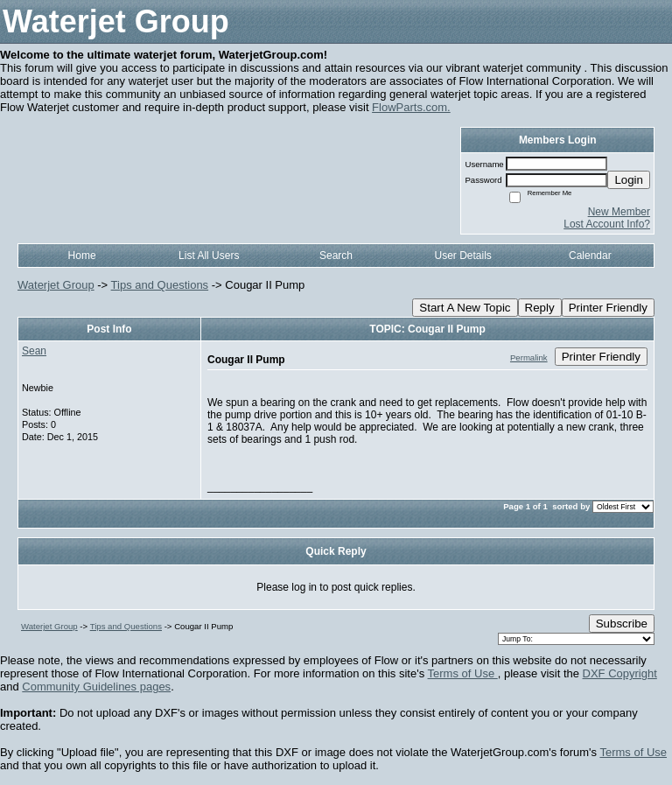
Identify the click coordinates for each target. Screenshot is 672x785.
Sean (34, 351)
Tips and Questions (160, 285)
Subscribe (622, 624)
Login (629, 180)
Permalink (529, 357)
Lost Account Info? (607, 224)
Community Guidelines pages (96, 687)
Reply (540, 308)
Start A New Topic (465, 308)
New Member (619, 212)
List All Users (209, 256)
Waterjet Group (56, 285)
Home (82, 256)
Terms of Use (463, 673)
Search (336, 256)
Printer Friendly (608, 308)
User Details (462, 256)
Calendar (590, 256)
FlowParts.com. (411, 107)
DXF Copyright (620, 673)
